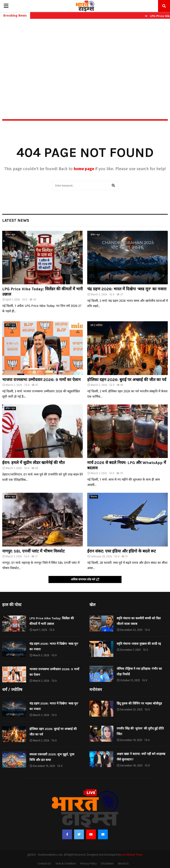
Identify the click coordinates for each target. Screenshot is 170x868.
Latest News (16, 220)
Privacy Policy (89, 864)
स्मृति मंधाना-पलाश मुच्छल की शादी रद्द (139, 644)
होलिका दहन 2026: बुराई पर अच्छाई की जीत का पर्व (127, 380)
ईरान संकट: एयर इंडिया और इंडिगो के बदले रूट (122, 551)
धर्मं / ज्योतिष (96, 325)
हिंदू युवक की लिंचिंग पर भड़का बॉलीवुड (139, 703)
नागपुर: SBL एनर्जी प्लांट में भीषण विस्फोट (33, 551)
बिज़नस (94, 497)
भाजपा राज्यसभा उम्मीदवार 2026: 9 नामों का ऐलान (41, 380)
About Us (123, 864)
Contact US (44, 864)
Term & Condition (66, 864)
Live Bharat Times (132, 855)
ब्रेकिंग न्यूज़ (10, 235)
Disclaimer (107, 864)
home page (84, 169)
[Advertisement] (85, 60)
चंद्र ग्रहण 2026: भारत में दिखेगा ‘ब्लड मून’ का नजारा (127, 289)
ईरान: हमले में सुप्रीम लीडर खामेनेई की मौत (33, 463)
